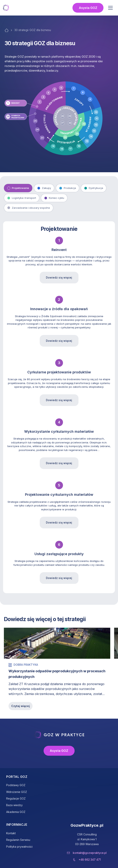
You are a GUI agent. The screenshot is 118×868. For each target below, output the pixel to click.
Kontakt (11, 833)
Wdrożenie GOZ (17, 792)
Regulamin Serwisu (18, 840)
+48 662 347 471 (90, 860)
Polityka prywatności (19, 847)
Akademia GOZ (16, 812)
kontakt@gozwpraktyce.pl (90, 853)
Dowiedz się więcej (59, 277)
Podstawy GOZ (16, 785)
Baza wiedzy (14, 805)
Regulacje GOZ (16, 798)
